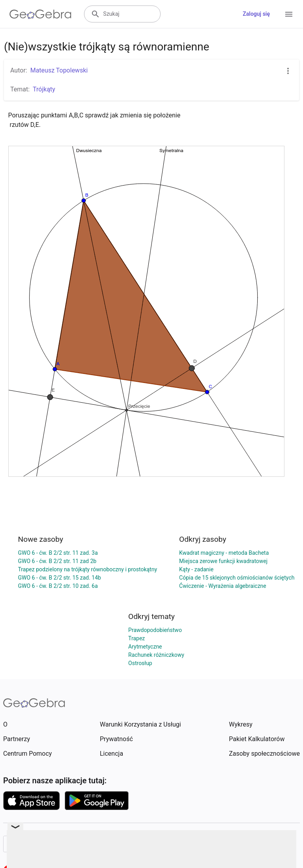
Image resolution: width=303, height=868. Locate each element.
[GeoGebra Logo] (40, 14)
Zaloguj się (256, 14)
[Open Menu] (289, 14)
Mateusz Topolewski (59, 70)
